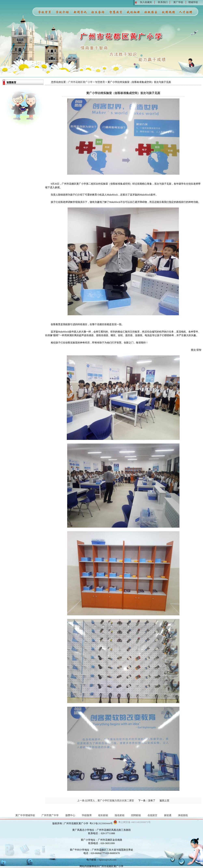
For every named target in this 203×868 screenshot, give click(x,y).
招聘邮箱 (136, 815)
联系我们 (163, 2)
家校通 (168, 815)
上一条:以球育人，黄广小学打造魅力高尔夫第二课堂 (105, 801)
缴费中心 (70, 815)
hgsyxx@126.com (107, 860)
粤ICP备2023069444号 (101, 823)
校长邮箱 (103, 815)
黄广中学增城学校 (25, 815)
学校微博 (87, 815)
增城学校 (193, 2)
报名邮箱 (120, 815)
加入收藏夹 (146, 2)
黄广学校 (178, 2)
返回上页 (164, 801)
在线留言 (152, 815)
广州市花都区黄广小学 (80, 82)
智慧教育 (100, 82)
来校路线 (183, 815)
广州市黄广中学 (50, 815)
